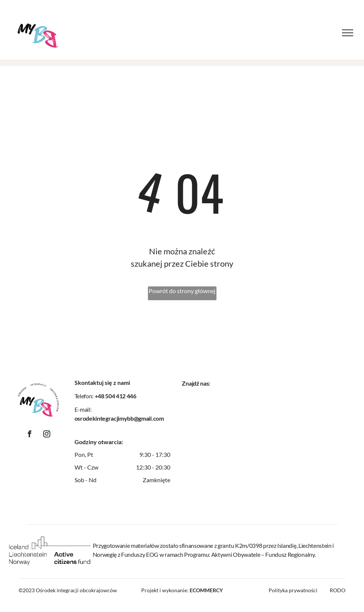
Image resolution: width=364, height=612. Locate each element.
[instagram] (47, 435)
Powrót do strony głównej (182, 291)
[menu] (348, 33)
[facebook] (30, 435)
